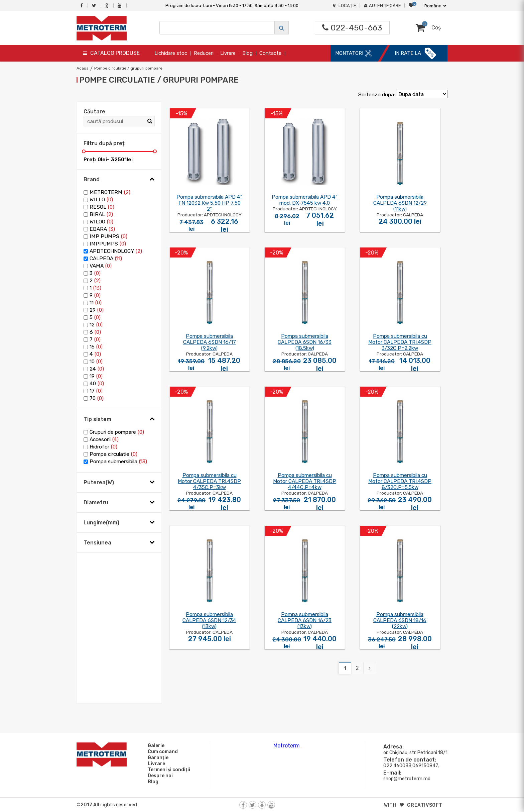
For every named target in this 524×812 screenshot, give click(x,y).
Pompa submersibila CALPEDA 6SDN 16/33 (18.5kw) (305, 342)
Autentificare (382, 6)
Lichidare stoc (171, 53)
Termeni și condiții (168, 770)
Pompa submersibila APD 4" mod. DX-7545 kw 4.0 (305, 200)
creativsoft (425, 805)
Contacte (270, 53)
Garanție (157, 757)
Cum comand (162, 751)
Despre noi (159, 776)
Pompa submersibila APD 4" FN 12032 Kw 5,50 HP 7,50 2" (209, 203)
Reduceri (204, 53)
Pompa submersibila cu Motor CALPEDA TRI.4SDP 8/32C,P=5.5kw (400, 481)
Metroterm (287, 746)
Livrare (228, 53)
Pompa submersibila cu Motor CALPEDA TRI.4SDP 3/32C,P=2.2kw (400, 342)
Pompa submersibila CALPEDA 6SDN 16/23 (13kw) (305, 620)
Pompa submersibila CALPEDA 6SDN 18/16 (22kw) (400, 620)
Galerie (155, 745)
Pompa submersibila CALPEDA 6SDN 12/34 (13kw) (209, 620)
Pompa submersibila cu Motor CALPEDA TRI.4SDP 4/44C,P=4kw (305, 481)
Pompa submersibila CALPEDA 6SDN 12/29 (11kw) (400, 203)
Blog (247, 53)
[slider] (84, 151)
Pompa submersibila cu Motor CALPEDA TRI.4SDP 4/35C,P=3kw (209, 481)
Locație (345, 6)
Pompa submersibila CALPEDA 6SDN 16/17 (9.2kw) (210, 342)
